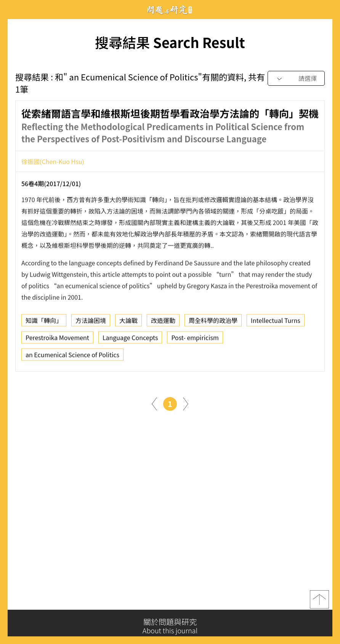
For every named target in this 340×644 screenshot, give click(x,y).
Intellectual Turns (276, 322)
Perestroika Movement (57, 340)
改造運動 (163, 322)
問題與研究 (170, 10)
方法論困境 (91, 322)
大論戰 (128, 322)
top (319, 601)
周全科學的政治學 (213, 322)
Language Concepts (130, 340)
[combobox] (296, 79)
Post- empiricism (195, 340)
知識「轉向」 (44, 322)
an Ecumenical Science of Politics (72, 357)
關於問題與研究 (170, 626)
